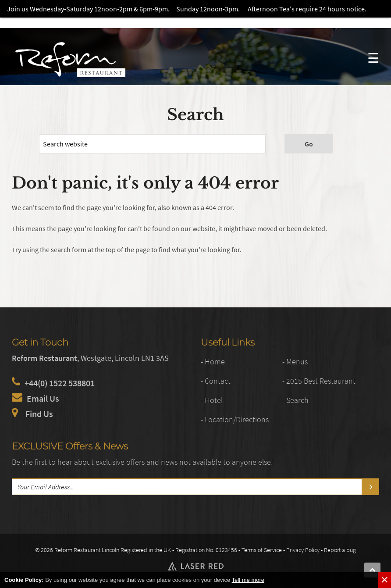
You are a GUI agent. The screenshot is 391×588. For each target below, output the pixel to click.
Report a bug (340, 550)
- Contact (216, 381)
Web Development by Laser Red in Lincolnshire (195, 566)
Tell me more (248, 580)
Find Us (39, 413)
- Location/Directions (236, 419)
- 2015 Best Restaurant (320, 381)
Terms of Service (262, 550)
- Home (213, 362)
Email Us (43, 398)
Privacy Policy (303, 550)
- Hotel (212, 400)
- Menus (295, 362)
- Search (296, 400)
